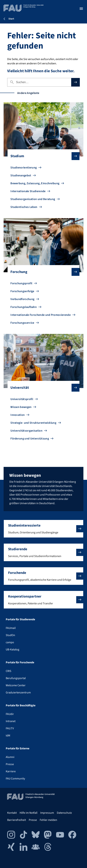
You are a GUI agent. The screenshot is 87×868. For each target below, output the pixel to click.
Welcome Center (16, 685)
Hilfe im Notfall (28, 813)
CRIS (9, 671)
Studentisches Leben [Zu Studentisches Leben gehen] (24, 207)
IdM (8, 736)
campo (10, 642)
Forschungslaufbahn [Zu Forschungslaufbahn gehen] (24, 307)
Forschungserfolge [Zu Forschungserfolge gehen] (22, 291)
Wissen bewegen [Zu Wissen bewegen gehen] (21, 407)
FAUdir (10, 714)
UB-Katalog (12, 650)
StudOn (10, 635)
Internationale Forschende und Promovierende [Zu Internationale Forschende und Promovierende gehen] (41, 315)
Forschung (42, 272)
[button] (43, 529)
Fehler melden (48, 820)
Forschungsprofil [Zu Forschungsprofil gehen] (21, 283)
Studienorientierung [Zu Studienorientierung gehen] (24, 168)
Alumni (10, 757)
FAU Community (15, 779)
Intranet (11, 721)
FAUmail (11, 628)
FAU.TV (10, 728)
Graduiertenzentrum (18, 693)
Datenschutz (64, 813)
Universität (42, 388)
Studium (42, 156)
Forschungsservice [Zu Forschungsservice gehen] (22, 323)
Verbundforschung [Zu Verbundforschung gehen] (22, 299)
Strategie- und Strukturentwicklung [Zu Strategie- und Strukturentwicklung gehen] (33, 423)
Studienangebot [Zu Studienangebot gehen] (21, 175)
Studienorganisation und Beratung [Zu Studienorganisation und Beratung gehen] (33, 199)
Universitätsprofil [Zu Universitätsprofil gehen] (22, 399)
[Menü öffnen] (81, 9)
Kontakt (12, 813)
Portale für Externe (18, 748)
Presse (10, 764)
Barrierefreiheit (17, 820)
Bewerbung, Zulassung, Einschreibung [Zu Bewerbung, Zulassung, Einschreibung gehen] (35, 183)
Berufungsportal (16, 678)
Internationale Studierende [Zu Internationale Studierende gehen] (28, 191)
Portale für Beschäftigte (21, 705)
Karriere (11, 771)
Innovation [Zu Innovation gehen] (18, 415)
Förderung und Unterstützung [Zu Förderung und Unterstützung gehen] (30, 439)
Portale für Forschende (20, 662)
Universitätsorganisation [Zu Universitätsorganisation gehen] (26, 431)
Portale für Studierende (20, 619)
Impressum (47, 813)
